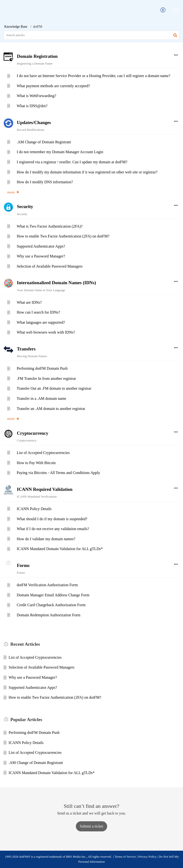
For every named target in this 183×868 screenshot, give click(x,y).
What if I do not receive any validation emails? (53, 529)
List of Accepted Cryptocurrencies (43, 453)
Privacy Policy (147, 857)
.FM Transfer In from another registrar (46, 378)
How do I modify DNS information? (45, 182)
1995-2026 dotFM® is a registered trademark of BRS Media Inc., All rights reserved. (58, 857)
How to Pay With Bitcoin (36, 463)
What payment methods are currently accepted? (53, 86)
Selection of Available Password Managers (49, 266)
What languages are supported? (41, 322)
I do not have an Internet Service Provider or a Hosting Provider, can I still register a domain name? (93, 76)
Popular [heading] (26, 720)
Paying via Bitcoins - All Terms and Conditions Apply (58, 473)
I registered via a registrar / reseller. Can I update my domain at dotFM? (72, 162)
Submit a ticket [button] (92, 826)
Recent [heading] (25, 644)
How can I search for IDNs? (38, 312)
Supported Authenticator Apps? (41, 246)
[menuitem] (163, 10)
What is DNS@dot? (32, 106)
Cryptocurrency (33, 433)
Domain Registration (37, 56)
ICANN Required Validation (45, 489)
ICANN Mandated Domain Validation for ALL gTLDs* (60, 549)
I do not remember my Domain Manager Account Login (60, 152)
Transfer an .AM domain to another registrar (51, 409)
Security (25, 207)
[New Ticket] (92, 826)
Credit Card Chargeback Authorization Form (51, 605)
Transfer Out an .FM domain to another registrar (54, 388)
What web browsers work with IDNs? (46, 332)
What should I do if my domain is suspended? (52, 519)
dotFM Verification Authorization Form (47, 585)
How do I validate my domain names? (46, 539)
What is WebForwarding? (36, 96)
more (13, 192)
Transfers (26, 349)
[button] (163, 10)
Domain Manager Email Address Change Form (53, 595)
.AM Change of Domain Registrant (44, 142)
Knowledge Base (16, 27)
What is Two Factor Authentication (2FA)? (49, 226)
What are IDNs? (29, 302)
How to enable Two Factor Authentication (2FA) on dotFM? (63, 236)
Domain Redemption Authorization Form (48, 615)
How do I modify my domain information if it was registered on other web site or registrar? (87, 172)
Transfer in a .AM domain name (41, 398)
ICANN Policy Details (34, 509)
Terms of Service (125, 857)
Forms (23, 565)
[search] (91, 35)
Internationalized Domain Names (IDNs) (56, 283)
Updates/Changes (34, 122)
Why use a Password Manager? (41, 256)
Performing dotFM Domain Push (42, 368)
